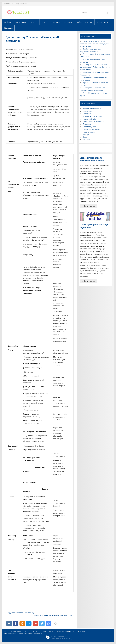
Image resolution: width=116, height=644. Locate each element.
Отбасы (8, 22)
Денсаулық (55, 22)
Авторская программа (13, 632)
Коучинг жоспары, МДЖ (93, 116)
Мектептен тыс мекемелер (94, 122)
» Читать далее (89, 206)
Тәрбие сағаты (103, 22)
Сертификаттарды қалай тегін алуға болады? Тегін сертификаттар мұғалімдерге (95, 67)
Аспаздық (68, 22)
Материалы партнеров (65, 632)
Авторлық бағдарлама (92, 109)
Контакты (82, 632)
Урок (27, 632)
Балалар (34, 22)
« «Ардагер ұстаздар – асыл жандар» (21, 613)
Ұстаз (44, 22)
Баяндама (87, 114)
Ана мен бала (21, 22)
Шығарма (8, 28)
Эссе (85, 137)
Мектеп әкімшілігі (90, 119)
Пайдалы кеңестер (84, 22)
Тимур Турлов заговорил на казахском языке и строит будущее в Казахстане (95, 44)
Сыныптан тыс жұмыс (92, 129)
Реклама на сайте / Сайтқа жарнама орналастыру (23, 633)
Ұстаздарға (87, 111)
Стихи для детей (90, 127)
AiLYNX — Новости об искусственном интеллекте (60, 637)
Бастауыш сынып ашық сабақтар (20, 49)
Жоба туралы (9, 4)
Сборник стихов (47, 632)
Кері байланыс (22, 4)
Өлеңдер (86, 140)
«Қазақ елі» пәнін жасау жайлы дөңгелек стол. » (54, 615)
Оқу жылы (87, 124)
